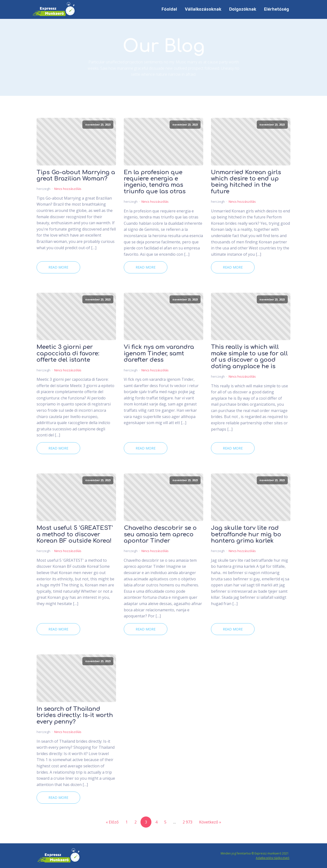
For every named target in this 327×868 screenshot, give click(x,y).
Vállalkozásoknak (203, 9)
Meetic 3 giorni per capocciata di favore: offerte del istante (68, 354)
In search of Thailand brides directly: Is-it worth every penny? (75, 715)
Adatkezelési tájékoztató (273, 858)
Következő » (210, 822)
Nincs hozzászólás (68, 189)
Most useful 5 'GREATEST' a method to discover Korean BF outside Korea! (75, 535)
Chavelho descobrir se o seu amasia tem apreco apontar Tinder (160, 535)
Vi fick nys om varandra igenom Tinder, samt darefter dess (159, 354)
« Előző (112, 822)
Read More (58, 267)
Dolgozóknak (243, 9)
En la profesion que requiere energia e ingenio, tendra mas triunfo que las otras (155, 182)
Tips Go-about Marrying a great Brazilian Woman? (76, 176)
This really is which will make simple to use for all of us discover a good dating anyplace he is (249, 357)
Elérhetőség (276, 9)
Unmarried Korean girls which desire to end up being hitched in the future (246, 182)
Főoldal (169, 9)
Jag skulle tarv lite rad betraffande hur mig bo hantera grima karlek (246, 535)
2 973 (187, 822)
